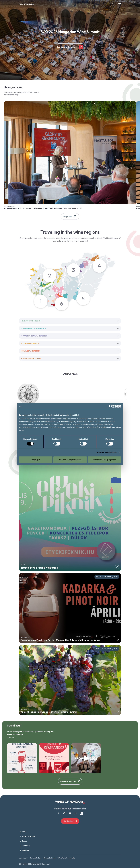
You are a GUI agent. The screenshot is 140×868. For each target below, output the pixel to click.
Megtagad (36, 460)
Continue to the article (70, 47)
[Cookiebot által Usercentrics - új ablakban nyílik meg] (111, 406)
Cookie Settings (49, 858)
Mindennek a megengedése (104, 460)
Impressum (23, 858)
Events (25, 841)
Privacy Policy (35, 858)
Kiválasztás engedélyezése (70, 460)
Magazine (70, 216)
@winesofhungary (71, 781)
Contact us (70, 821)
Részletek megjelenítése (106, 452)
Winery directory (28, 836)
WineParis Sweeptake (67, 858)
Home (24, 832)
